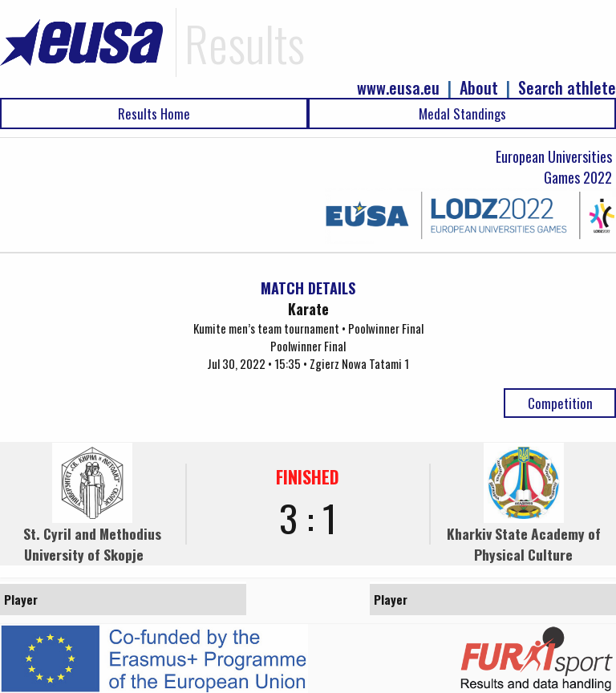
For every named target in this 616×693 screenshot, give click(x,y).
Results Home (154, 113)
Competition (560, 403)
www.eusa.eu (398, 88)
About (479, 88)
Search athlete (567, 88)
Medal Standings (462, 113)
